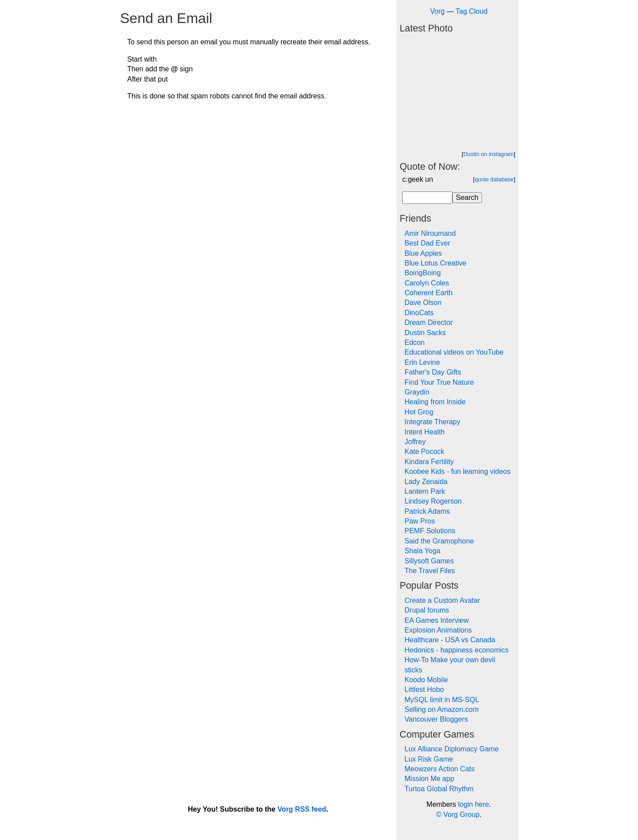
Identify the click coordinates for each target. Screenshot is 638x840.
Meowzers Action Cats (440, 769)
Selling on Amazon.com (442, 709)
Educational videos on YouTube (454, 352)
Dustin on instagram (489, 154)
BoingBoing (423, 273)
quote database (494, 179)
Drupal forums (427, 610)
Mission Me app (429, 779)
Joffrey (415, 442)
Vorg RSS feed (302, 809)
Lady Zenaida (426, 482)
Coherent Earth (429, 293)
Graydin (417, 392)
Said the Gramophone (439, 541)
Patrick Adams (427, 511)
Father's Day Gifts (433, 372)
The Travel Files (430, 571)
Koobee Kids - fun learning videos (457, 471)
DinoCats (419, 313)
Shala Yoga (422, 551)
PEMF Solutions (430, 531)
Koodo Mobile (426, 680)
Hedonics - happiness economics (457, 650)
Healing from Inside (435, 402)
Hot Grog (419, 412)
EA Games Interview (437, 620)
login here (474, 804)
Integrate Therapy (432, 422)
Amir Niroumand (430, 233)
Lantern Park (425, 491)
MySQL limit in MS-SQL (442, 700)
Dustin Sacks (425, 333)
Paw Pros (420, 521)
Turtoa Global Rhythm (439, 789)
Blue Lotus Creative (436, 263)
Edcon (414, 342)
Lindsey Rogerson (433, 501)
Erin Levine (422, 362)
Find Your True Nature (439, 382)
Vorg (438, 11)
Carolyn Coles (427, 283)
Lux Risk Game (429, 759)
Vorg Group (461, 815)
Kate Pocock (424, 451)
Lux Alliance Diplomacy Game (452, 749)
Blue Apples (423, 253)
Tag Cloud (471, 11)
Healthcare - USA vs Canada (450, 640)
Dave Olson (423, 303)
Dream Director (428, 322)
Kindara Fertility (429, 462)
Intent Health (425, 432)
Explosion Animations (438, 630)
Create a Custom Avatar (442, 600)
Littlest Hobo (424, 690)
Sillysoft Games (429, 561)
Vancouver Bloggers (436, 719)
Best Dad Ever (427, 243)
